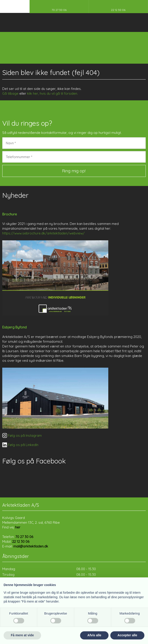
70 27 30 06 (24, 537)
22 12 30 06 (21, 541)
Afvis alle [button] (94, 635)
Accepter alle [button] (127, 635)
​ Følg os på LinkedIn (20, 445)
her (18, 527)
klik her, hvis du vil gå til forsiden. (52, 93)
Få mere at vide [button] (22, 635)
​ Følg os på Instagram (22, 435)
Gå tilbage (10, 93)
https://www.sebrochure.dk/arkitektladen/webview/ (43, 233)
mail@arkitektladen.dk (31, 546)
